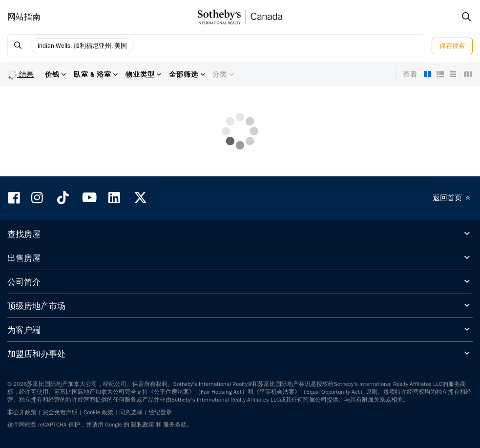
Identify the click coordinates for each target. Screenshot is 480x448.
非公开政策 (22, 412)
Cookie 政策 (98, 412)
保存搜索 (452, 46)
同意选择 (131, 412)
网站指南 (24, 17)
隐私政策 (143, 425)
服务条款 (175, 425)
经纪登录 (160, 412)
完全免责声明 (60, 412)
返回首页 (453, 198)
